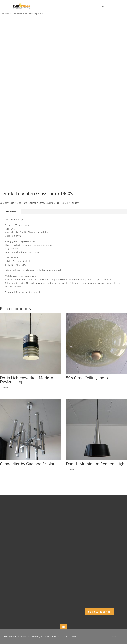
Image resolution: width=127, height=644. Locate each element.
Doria (25, 203)
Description (10, 212)
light (58, 203)
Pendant (75, 203)
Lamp (42, 203)
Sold (9, 14)
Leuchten (50, 203)
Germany (33, 203)
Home (3, 14)
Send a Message (100, 612)
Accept (115, 637)
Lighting (66, 203)
